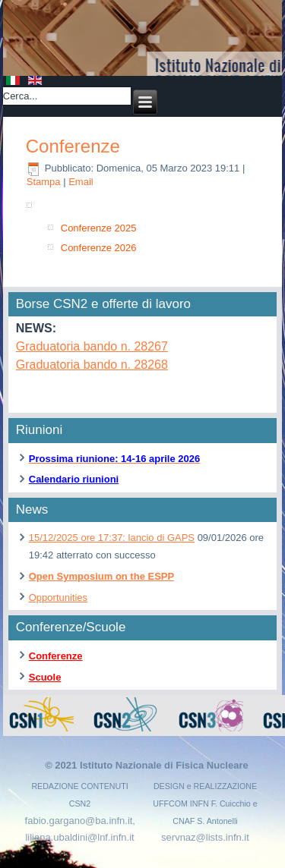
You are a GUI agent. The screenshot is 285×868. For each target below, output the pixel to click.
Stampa (45, 182)
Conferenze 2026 (99, 248)
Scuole (45, 677)
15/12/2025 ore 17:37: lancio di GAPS (112, 538)
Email (81, 182)
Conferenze (73, 146)
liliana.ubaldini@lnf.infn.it (79, 837)
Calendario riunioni (74, 479)
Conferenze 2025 (99, 228)
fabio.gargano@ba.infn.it (79, 821)
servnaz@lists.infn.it (205, 837)
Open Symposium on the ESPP (101, 576)
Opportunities (58, 598)
